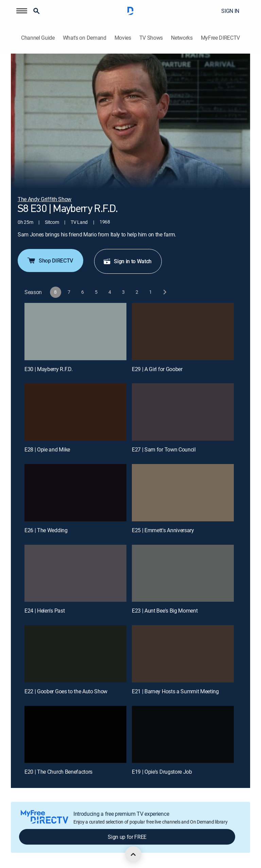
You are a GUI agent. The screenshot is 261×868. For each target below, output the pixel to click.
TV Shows (151, 38)
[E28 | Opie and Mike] (75, 412)
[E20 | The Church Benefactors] (75, 735)
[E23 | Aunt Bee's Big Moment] (183, 573)
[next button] (164, 292)
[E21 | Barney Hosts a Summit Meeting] (183, 654)
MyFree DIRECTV (221, 38)
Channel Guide (38, 38)
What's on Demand (85, 38)
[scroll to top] (133, 854)
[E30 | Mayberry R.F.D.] (75, 332)
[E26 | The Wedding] (75, 493)
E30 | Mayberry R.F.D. (48, 369)
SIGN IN (230, 11)
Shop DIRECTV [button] (50, 261)
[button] (22, 11)
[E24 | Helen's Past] (75, 573)
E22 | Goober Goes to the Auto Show (66, 691)
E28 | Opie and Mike (47, 449)
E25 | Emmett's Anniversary (163, 530)
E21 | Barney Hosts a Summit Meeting (175, 691)
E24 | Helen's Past (45, 611)
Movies (123, 38)
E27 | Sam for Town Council (164, 449)
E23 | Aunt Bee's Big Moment (165, 611)
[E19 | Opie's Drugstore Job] (183, 735)
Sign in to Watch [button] (127, 261)
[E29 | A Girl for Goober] (183, 332)
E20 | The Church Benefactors (58, 772)
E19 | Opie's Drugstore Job (162, 772)
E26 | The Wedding (46, 530)
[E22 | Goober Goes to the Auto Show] (75, 654)
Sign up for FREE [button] (127, 837)
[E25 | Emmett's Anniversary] (183, 493)
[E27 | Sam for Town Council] (183, 412)
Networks (182, 38)
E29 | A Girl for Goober (157, 369)
